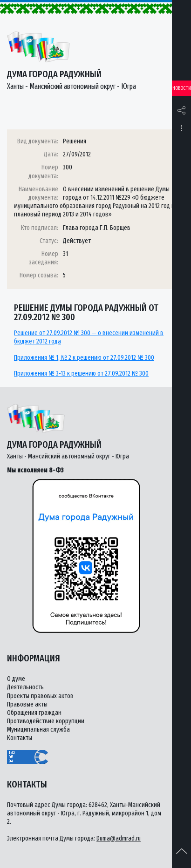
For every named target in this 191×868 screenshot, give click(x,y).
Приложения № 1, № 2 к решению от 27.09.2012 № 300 (84, 358)
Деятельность (25, 687)
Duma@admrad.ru (119, 838)
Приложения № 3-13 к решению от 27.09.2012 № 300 (81, 373)
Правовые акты (27, 704)
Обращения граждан (34, 713)
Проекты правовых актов (40, 696)
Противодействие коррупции (46, 721)
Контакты (20, 738)
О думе (16, 679)
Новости (182, 88)
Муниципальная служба (38, 730)
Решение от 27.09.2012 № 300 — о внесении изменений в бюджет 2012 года (89, 337)
